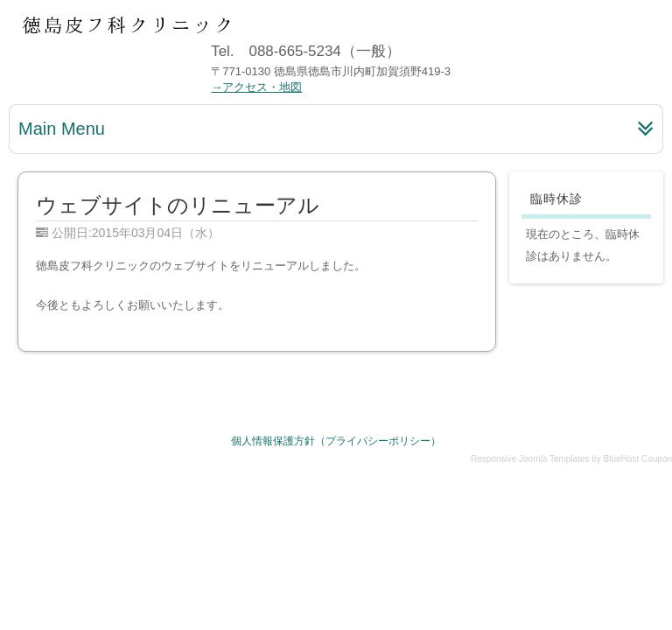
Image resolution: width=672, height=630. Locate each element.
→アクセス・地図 (256, 87)
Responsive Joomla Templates (530, 459)
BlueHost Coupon (638, 459)
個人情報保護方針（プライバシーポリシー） (336, 441)
